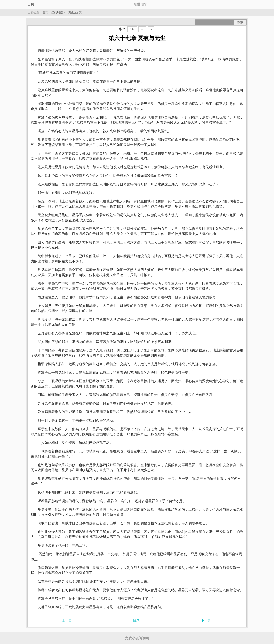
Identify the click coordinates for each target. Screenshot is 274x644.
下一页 (206, 620)
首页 (31, 4)
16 (132, 29)
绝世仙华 (75, 12)
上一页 (67, 620)
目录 (136, 620)
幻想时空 (57, 12)
